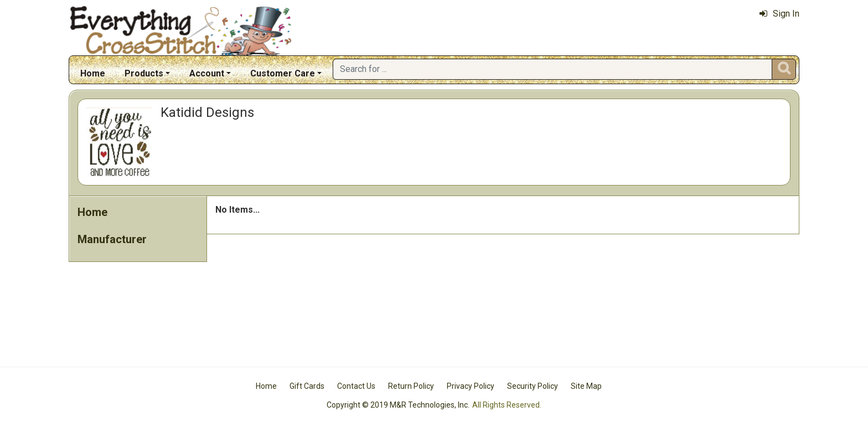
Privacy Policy (471, 386)
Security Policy (533, 386)
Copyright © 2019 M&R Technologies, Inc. (398, 405)
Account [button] (207, 73)
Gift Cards (307, 386)
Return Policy (411, 386)
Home (93, 73)
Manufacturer (112, 239)
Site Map (586, 386)
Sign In (779, 14)
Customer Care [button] (283, 73)
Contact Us (356, 386)
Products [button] (144, 73)
